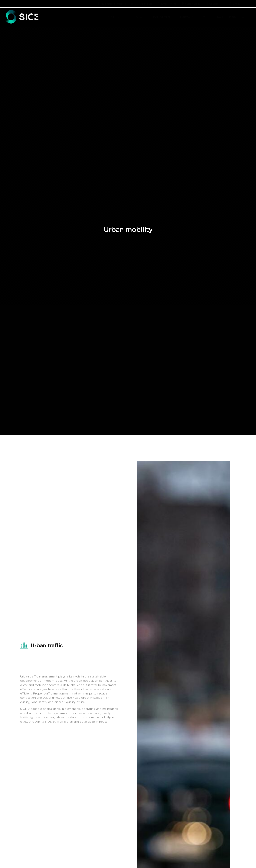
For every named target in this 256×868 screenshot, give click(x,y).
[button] (118, 17)
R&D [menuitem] (220, 17)
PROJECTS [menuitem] (237, 17)
